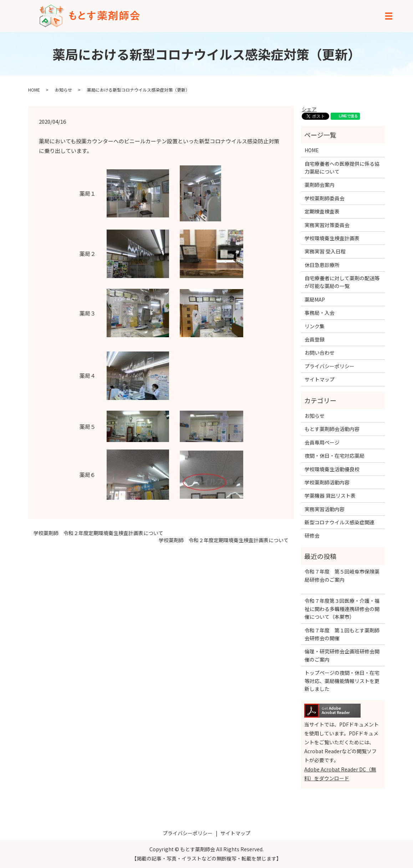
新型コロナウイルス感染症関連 (340, 522)
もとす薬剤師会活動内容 (332, 429)
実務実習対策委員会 (327, 225)
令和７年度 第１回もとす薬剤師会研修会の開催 (342, 634)
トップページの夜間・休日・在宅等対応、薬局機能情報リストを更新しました (342, 681)
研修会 (312, 535)
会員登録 (315, 339)
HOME (34, 90)
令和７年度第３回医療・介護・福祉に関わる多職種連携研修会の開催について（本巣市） (342, 609)
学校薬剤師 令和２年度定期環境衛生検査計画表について (98, 533)
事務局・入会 (320, 313)
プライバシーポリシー (330, 366)
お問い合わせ (320, 353)
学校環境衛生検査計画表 (332, 238)
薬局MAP (315, 299)
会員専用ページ (322, 442)
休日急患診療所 (322, 265)
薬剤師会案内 (320, 185)
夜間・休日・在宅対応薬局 (335, 456)
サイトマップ (320, 379)
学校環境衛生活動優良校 (332, 469)
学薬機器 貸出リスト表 (330, 495)
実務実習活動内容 (325, 509)
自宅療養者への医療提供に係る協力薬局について (342, 168)
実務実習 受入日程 (325, 251)
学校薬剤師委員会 (325, 198)
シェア (309, 109)
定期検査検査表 (322, 211)
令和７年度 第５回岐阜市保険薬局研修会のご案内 (342, 579)
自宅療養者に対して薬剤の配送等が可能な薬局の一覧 (342, 282)
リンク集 (315, 326)
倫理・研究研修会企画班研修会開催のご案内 (342, 655)
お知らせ (63, 90)
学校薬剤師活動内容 (327, 482)
